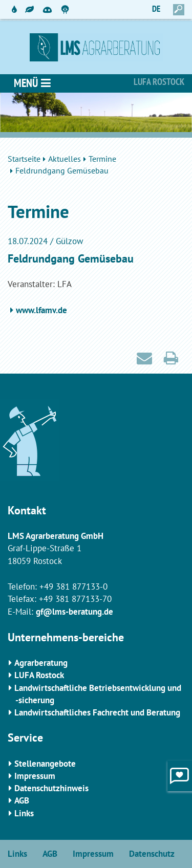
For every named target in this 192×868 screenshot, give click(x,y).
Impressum (35, 776)
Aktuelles (65, 159)
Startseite (24, 159)
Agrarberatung (41, 663)
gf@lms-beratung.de (74, 612)
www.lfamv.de (41, 310)
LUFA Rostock (39, 675)
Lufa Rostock (159, 82)
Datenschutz (152, 854)
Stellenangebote (45, 764)
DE (156, 9)
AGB (22, 800)
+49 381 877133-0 (73, 587)
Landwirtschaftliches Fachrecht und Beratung (97, 712)
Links (24, 813)
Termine (102, 159)
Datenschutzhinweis (51, 788)
